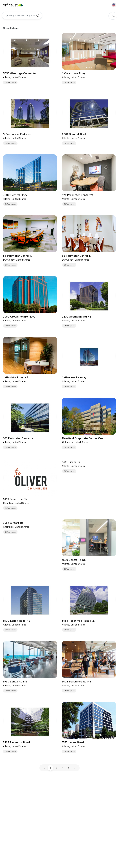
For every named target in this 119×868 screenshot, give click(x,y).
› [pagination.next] (75, 768)
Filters (113, 16)
